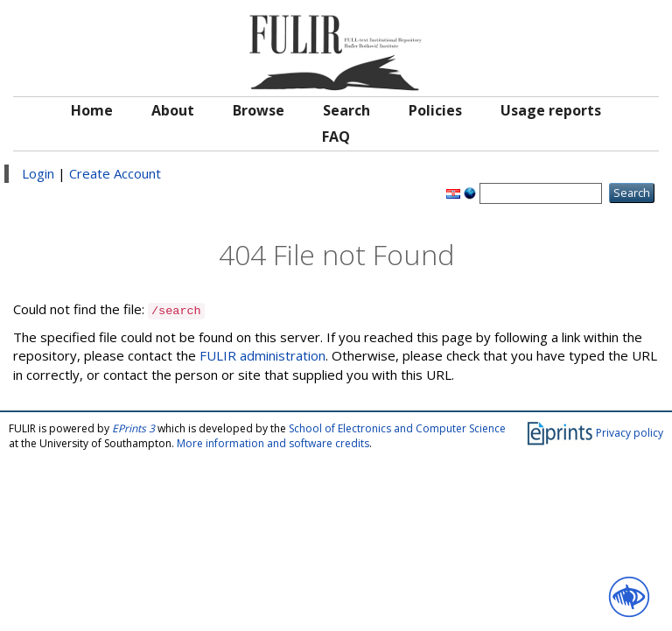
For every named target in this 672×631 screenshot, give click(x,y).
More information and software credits (273, 443)
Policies (435, 110)
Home (92, 110)
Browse (259, 110)
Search (346, 110)
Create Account (115, 173)
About (173, 110)
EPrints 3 (133, 428)
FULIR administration (262, 355)
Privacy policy (630, 433)
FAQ (336, 137)
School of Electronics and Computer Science (397, 428)
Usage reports (551, 110)
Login (38, 173)
